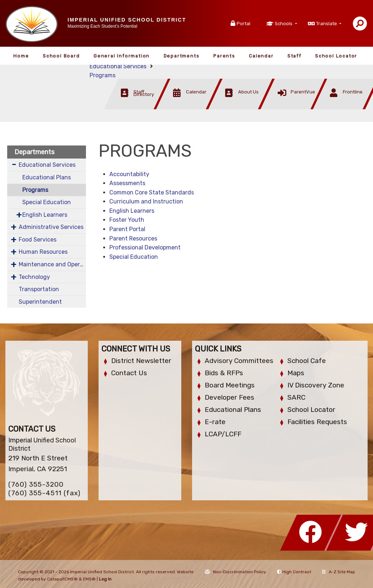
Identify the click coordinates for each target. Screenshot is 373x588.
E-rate (215, 422)
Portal (244, 24)
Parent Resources (133, 238)
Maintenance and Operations (52, 264)
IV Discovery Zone (316, 385)
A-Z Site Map (338, 572)
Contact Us (129, 373)
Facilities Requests (317, 422)
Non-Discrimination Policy (235, 572)
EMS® (89, 579)
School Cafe (307, 361)
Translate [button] (327, 24)
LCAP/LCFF (223, 434)
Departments (182, 56)
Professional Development (145, 247)
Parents (224, 56)
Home (21, 56)
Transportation (39, 289)
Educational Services (118, 66)
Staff (294, 56)
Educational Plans (47, 177)
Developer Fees (229, 397)
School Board (61, 56)
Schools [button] (284, 24)
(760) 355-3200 (36, 484)
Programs (103, 75)
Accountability (129, 174)
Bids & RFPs (224, 373)
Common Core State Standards (152, 192)
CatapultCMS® (62, 579)
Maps (296, 373)
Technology (34, 277)
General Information (122, 56)
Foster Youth (127, 220)
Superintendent (40, 302)
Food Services (38, 240)
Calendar (261, 56)
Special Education (47, 202)
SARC (296, 397)
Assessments (127, 183)
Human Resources (43, 252)
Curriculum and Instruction (146, 201)
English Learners (45, 215)
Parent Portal (127, 229)
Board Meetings (230, 385)
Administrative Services (51, 227)
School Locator (336, 56)
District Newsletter (141, 361)
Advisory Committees (239, 361)
